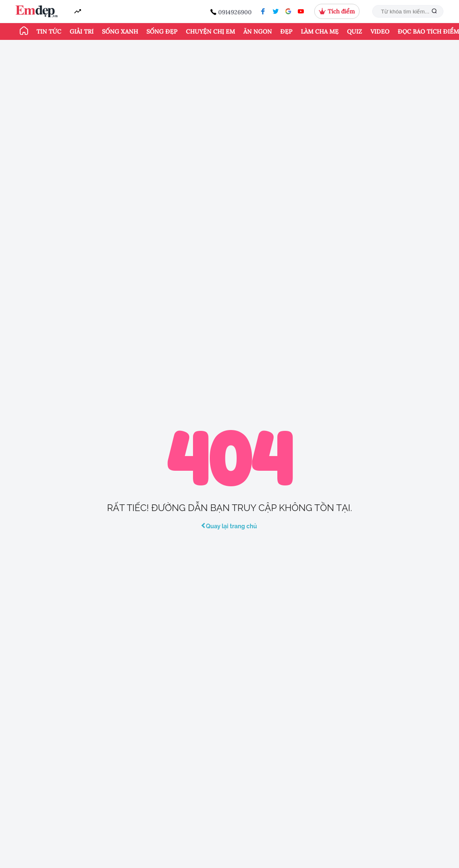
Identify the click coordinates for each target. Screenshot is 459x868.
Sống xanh (120, 31)
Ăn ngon (258, 31)
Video (380, 31)
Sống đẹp (162, 31)
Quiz (355, 31)
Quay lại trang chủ (230, 526)
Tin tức (49, 31)
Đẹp (286, 31)
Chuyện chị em (210, 31)
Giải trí (82, 31)
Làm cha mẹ (320, 31)
